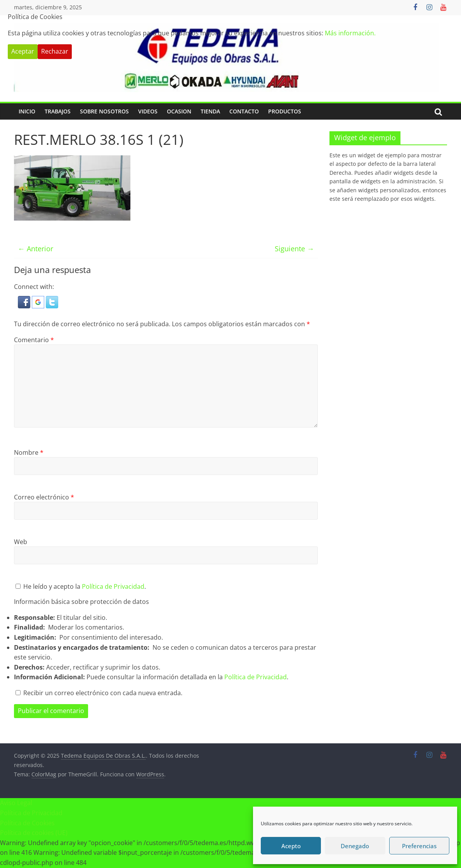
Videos (148, 111)
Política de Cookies (27, 823)
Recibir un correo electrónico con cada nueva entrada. (103, 693)
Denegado (355, 846)
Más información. (350, 33)
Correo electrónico (44, 497)
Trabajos (58, 111)
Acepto (291, 846)
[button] (25, 301)
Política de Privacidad (113, 586)
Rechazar (55, 51)
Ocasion (179, 111)
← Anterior (36, 249)
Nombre (29, 452)
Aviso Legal (16, 803)
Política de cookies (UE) (34, 833)
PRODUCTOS (285, 111)
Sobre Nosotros (104, 111)
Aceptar (23, 51)
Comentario (34, 340)
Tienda (210, 111)
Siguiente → (294, 249)
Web (21, 542)
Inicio (27, 111)
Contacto (244, 111)
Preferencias (419, 846)
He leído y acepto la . (81, 586)
